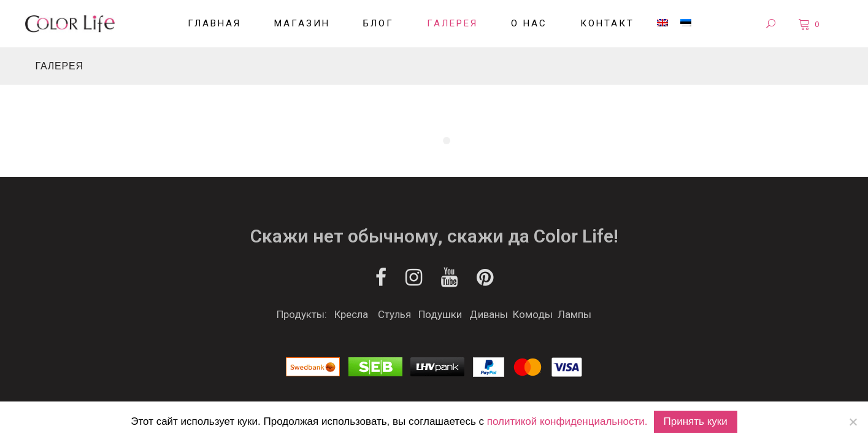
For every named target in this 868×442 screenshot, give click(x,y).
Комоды (533, 314)
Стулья (394, 314)
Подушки (440, 314)
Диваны (489, 314)
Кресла (351, 314)
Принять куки (696, 421)
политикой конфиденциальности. (567, 421)
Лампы (574, 314)
